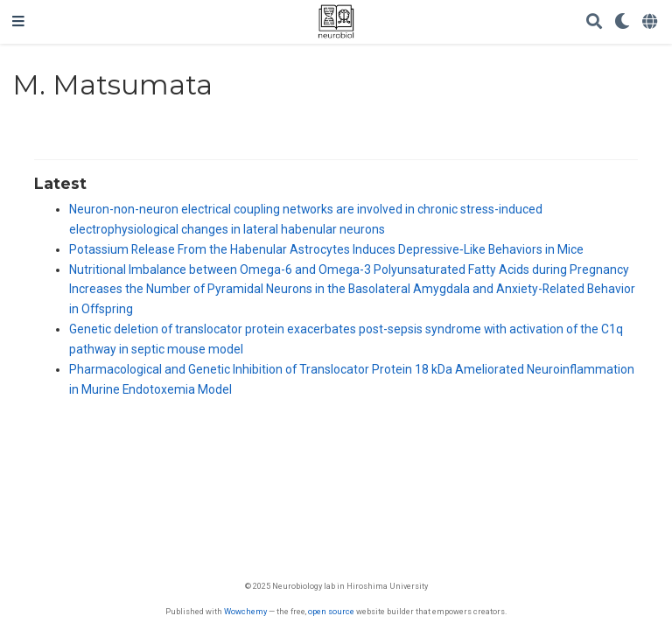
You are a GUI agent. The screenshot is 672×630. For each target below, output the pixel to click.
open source (331, 611)
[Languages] (651, 22)
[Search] (594, 22)
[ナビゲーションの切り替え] (18, 22)
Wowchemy (245, 611)
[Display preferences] (622, 22)
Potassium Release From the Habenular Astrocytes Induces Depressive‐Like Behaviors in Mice (326, 249)
